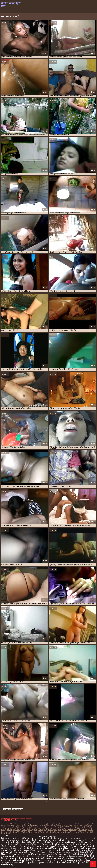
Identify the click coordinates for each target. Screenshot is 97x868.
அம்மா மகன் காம (10, 862)
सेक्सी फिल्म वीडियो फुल (33, 828)
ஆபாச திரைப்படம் (47, 862)
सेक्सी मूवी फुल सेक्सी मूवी (13, 831)
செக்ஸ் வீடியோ (18, 848)
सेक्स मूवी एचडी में (6, 827)
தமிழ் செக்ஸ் (31, 844)
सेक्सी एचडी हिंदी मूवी (28, 827)
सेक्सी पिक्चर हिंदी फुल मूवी (56, 827)
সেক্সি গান (6, 848)
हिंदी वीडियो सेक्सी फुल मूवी (84, 846)
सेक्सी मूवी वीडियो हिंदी (40, 831)
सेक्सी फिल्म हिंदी (20, 852)
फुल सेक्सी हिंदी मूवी (21, 825)
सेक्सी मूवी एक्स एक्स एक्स (8, 829)
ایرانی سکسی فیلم (66, 844)
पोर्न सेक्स (40, 848)
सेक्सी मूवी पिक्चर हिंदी (74, 829)
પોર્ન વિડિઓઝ (70, 842)
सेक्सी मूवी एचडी (21, 829)
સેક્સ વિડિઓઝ (52, 848)
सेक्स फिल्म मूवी (88, 825)
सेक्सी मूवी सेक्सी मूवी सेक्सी (29, 858)
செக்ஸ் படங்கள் (82, 858)
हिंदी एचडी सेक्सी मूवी (9, 858)
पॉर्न (43, 858)
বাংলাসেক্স (59, 842)
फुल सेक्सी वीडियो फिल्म (7, 825)
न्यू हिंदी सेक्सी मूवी (49, 824)
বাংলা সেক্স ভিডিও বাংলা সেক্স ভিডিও (66, 838)
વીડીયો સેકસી (42, 856)
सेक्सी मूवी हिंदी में (39, 832)
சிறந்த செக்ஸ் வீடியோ (45, 860)
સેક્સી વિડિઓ (89, 838)
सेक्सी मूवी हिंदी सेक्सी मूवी (81, 832)
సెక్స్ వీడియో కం (56, 846)
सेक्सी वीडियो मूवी (28, 842)
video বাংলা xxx (8, 840)
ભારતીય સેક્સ (29, 856)
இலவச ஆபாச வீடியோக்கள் (50, 854)
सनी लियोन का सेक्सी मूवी (47, 844)
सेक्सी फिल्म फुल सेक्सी (7, 828)
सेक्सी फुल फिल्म (62, 828)
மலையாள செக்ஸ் (64, 852)
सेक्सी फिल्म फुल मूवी (40, 846)
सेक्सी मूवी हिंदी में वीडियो (52, 832)
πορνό (89, 844)
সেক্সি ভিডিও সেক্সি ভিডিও (13, 844)
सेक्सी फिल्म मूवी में (20, 828)
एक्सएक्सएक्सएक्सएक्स (54, 858)
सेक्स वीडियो (61, 862)
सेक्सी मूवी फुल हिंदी (27, 831)
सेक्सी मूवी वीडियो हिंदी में (55, 831)
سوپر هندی (90, 848)
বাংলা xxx (12, 860)
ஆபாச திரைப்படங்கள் (72, 856)
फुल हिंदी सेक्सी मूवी (56, 825)
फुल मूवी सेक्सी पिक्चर (62, 824)
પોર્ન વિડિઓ (82, 842)
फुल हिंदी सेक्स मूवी (44, 825)
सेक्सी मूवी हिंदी (82, 831)
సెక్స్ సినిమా (6, 838)
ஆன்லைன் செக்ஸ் (45, 842)
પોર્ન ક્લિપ (32, 854)
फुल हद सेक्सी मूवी (33, 825)
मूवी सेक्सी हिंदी (78, 825)
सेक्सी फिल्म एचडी (45, 840)
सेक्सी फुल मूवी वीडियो (74, 828)
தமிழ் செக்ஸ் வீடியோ (27, 850)
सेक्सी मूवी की (15, 842)
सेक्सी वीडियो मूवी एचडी (76, 862)
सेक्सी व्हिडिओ (13, 846)
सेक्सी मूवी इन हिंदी (87, 828)
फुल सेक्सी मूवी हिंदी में (87, 824)
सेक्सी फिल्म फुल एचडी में (85, 827)
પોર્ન (90, 842)
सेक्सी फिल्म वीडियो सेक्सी (26, 840)
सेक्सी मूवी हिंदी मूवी (27, 832)
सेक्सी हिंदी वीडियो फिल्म (63, 840)
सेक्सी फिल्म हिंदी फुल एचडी (49, 828)
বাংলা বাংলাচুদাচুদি (47, 850)
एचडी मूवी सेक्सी (25, 824)
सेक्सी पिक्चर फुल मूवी (41, 827)
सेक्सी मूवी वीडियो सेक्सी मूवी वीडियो (70, 850)
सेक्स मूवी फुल (25, 846)
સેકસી (4, 846)
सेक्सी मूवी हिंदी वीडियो (67, 832)
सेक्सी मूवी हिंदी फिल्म (14, 832)
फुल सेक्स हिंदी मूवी (74, 824)
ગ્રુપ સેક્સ (69, 858)
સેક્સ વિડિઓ (33, 852)
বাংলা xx (77, 840)
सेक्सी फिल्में (31, 848)
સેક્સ (88, 860)
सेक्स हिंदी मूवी (16, 827)
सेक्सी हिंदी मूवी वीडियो (28, 862)
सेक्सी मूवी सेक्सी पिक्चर (69, 831)
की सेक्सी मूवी (89, 856)
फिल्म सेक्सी (68, 846)
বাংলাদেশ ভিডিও (19, 854)
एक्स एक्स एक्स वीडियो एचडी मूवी (10, 824)
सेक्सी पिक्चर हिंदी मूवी (71, 827)
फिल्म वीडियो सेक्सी (81, 852)
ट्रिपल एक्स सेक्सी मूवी (37, 824)
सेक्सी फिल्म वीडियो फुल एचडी (23, 838)
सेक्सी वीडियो (80, 844)
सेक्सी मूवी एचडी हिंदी (46, 829)
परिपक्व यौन (62, 860)
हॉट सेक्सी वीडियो (42, 838)
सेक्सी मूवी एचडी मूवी (33, 829)
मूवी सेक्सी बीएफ (68, 825)
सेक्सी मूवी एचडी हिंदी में (60, 829)
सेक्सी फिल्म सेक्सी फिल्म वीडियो (72, 848)
